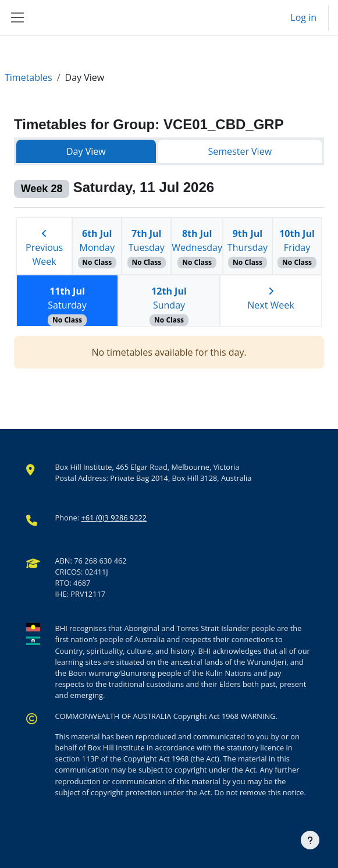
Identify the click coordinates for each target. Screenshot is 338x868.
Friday (297, 248)
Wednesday (197, 248)
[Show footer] (310, 840)
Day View (86, 151)
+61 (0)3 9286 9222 (114, 518)
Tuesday (147, 248)
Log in (303, 17)
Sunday (169, 305)
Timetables (29, 77)
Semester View (240, 151)
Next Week (271, 299)
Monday (97, 248)
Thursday (248, 248)
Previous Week (44, 248)
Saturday (67, 305)
